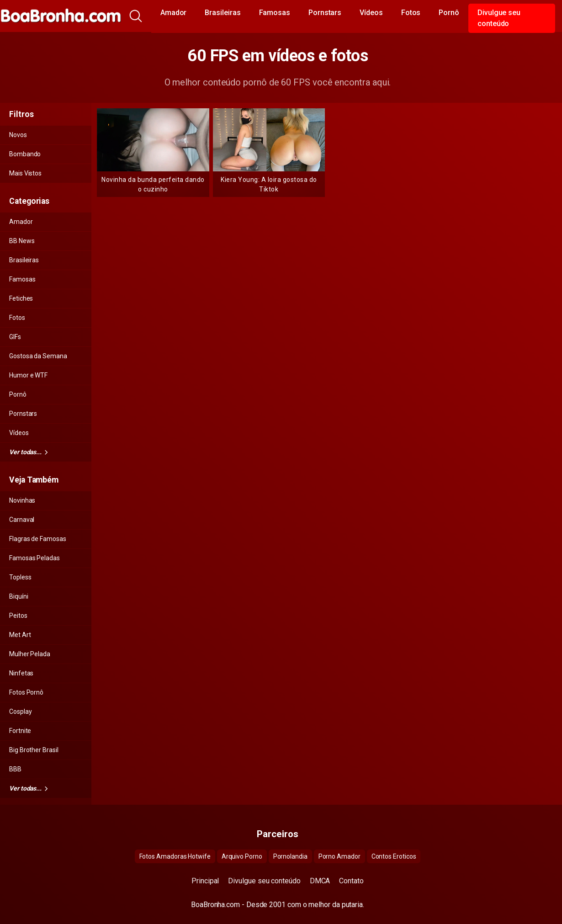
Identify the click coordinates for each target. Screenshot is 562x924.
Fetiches (21, 298)
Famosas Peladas (34, 558)
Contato (351, 881)
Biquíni (19, 596)
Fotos (411, 13)
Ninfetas (21, 673)
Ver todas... (28, 452)
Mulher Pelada (30, 654)
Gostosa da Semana (38, 356)
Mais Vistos (25, 173)
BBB (15, 769)
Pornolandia (290, 856)
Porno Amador (339, 856)
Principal (205, 881)
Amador (174, 13)
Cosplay (20, 712)
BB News (22, 241)
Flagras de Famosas (38, 539)
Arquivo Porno (242, 856)
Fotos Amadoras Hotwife (175, 856)
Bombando (25, 154)
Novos (18, 135)
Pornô (449, 13)
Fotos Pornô (26, 692)
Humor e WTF (28, 375)
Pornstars (325, 13)
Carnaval (22, 520)
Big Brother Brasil (34, 750)
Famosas (275, 13)
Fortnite (20, 731)
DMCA (320, 881)
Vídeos (371, 13)
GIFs (15, 337)
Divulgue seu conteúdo (499, 18)
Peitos (18, 616)
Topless (20, 577)
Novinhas (22, 500)
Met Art (20, 635)
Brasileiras (223, 13)
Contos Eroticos (394, 856)
